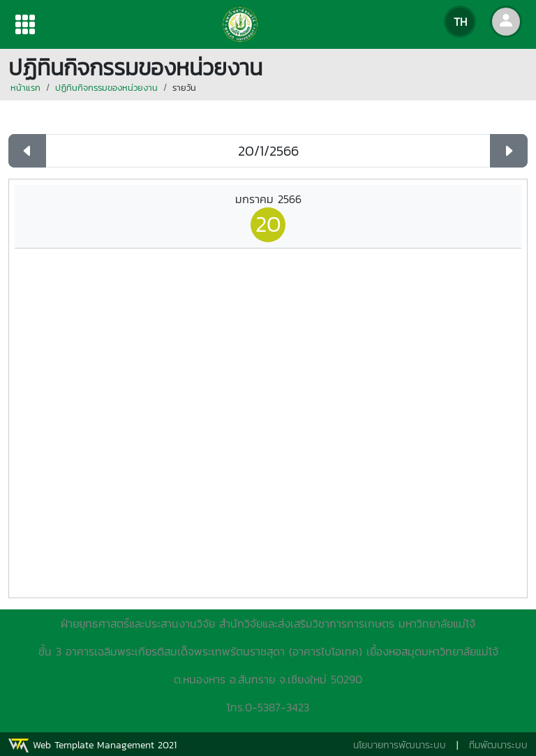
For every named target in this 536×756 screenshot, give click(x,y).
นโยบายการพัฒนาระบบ (400, 745)
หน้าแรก (25, 88)
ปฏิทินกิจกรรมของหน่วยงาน (106, 88)
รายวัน (184, 88)
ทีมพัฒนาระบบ (498, 745)
